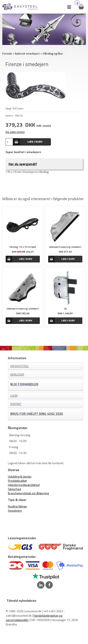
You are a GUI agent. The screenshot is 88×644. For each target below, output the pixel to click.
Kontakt (16, 404)
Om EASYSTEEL (19, 366)
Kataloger (17, 374)
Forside (7, 53)
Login (14, 396)
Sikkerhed (14, 489)
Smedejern (15, 510)
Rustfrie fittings (17, 506)
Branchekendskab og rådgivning (28, 493)
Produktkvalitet (17, 481)
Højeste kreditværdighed (24, 485)
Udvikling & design (20, 476)
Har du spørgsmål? (23, 164)
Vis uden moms (15, 132)
